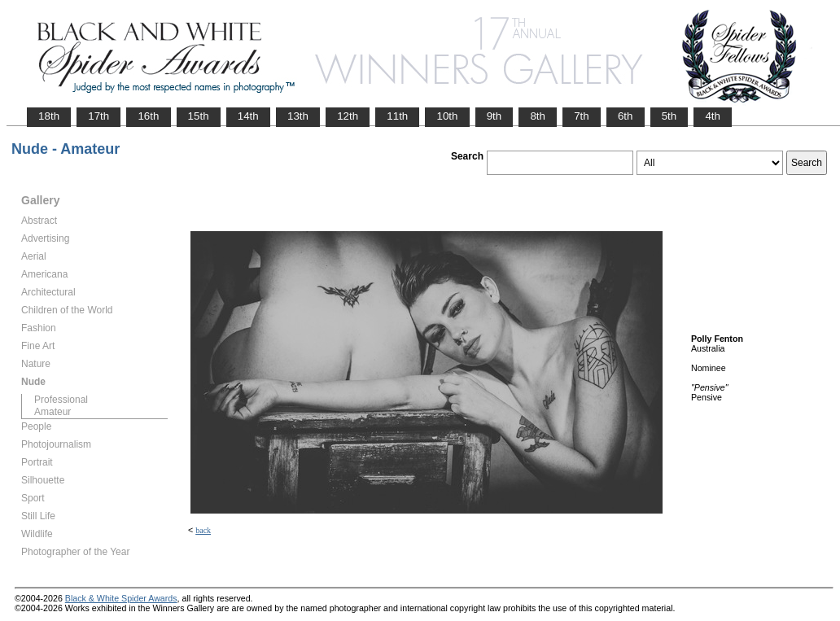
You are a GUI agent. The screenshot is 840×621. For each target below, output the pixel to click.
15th (199, 116)
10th (447, 116)
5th (669, 116)
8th (538, 116)
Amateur (52, 412)
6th (626, 116)
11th (397, 116)
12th (348, 116)
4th (713, 116)
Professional (61, 400)
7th (582, 116)
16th (148, 116)
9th (494, 116)
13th (298, 116)
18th (49, 116)
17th (98, 116)
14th (248, 116)
